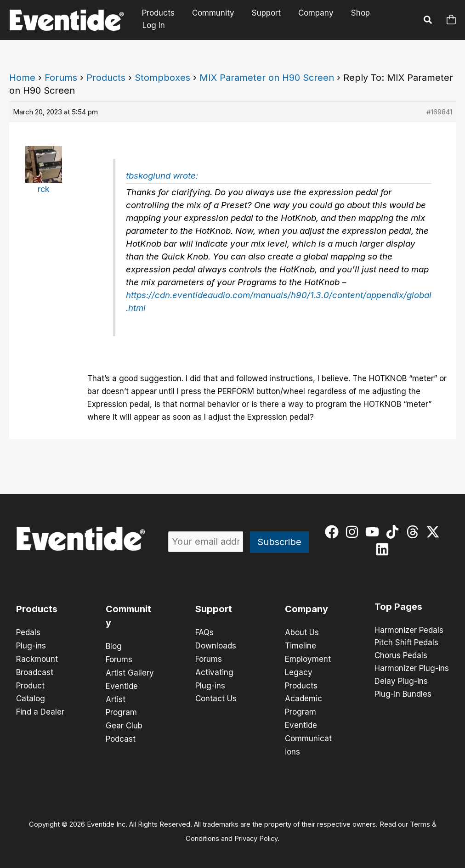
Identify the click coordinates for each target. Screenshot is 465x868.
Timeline (301, 645)
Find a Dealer (40, 710)
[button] (428, 21)
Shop (356, 20)
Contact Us (216, 697)
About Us (302, 632)
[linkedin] (384, 549)
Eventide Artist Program (122, 698)
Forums (61, 78)
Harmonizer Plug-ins (412, 669)
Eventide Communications (308, 735)
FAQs (204, 632)
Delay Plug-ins (401, 682)
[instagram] (354, 532)
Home (22, 78)
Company (314, 20)
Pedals (28, 632)
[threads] (415, 532)
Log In (394, 20)
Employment (308, 658)
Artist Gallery (130, 672)
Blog (114, 646)
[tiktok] (394, 532)
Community (215, 20)
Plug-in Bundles (403, 695)
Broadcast (35, 671)
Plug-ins (31, 645)
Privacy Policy (256, 834)
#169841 (439, 112)
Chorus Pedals (401, 656)
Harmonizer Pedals (409, 631)
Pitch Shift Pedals (406, 643)
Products (162, 20)
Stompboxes (162, 78)
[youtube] (374, 532)
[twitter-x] (435, 532)
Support (266, 20)
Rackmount (37, 658)
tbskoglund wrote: (162, 176)
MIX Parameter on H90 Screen (267, 78)
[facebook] (334, 532)
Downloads (216, 645)
